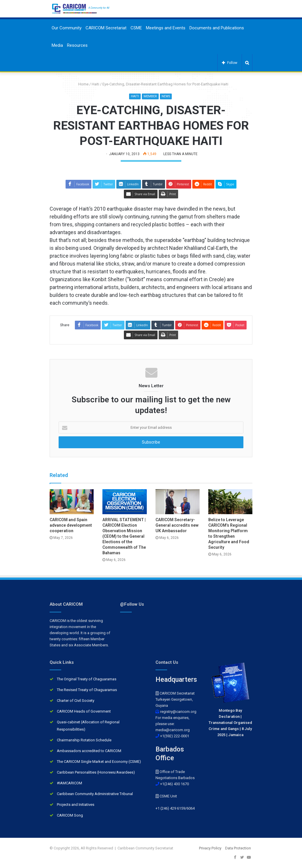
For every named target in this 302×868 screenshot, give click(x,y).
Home (81, 84)
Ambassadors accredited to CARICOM (89, 751)
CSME (136, 28)
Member (150, 96)
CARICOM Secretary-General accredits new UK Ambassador (177, 525)
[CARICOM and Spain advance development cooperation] (72, 502)
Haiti (95, 84)
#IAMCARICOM (69, 783)
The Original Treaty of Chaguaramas (87, 679)
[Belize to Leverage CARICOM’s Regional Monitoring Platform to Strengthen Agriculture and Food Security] (230, 502)
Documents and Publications (217, 28)
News (166, 96)
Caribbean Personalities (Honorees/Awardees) (96, 772)
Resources (77, 45)
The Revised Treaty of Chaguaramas (87, 690)
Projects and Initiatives (76, 805)
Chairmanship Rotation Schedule (84, 740)
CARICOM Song (70, 815)
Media (57, 45)
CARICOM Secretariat (106, 28)
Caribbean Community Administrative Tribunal (95, 794)
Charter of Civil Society (76, 701)
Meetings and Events (166, 28)
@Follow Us (132, 604)
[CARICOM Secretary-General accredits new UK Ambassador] (178, 502)
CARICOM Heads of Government (84, 711)
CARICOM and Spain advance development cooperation (71, 525)
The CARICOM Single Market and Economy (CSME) (99, 762)
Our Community (67, 28)
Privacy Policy (210, 848)
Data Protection (238, 848)
